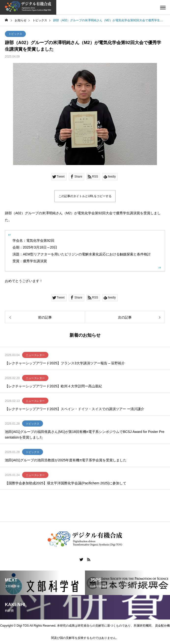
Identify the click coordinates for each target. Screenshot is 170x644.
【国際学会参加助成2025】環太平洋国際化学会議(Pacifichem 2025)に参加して (66, 483)
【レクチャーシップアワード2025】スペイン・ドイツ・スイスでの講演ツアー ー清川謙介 (75, 409)
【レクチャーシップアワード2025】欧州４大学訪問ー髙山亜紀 (53, 386)
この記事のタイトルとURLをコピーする (85, 196)
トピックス (15, 34)
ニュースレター (35, 355)
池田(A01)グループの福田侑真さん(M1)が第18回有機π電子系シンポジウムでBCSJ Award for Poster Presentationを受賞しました (85, 434)
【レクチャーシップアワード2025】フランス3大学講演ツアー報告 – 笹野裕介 (65, 363)
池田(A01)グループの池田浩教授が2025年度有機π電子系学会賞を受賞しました (66, 460)
